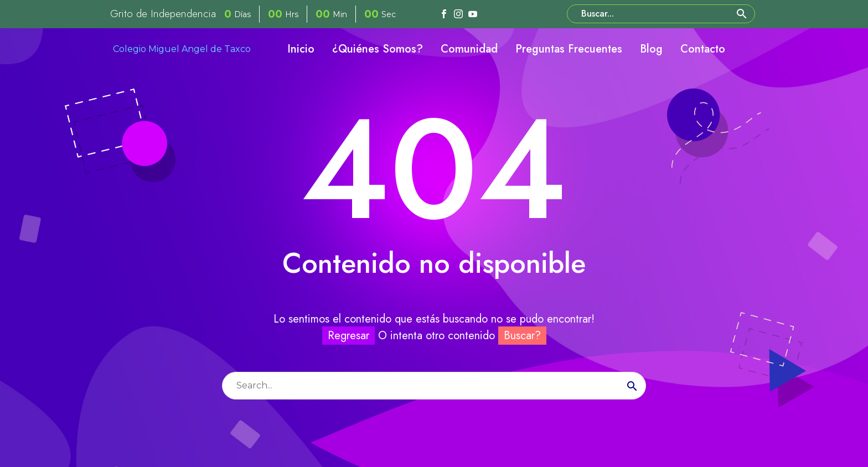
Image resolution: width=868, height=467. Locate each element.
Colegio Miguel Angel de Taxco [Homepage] (182, 49)
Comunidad (469, 49)
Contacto (703, 49)
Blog (651, 49)
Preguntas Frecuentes (569, 49)
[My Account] (748, 49)
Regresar (348, 336)
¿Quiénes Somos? (378, 49)
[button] (742, 14)
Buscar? (522, 336)
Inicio (301, 49)
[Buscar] (661, 14)
